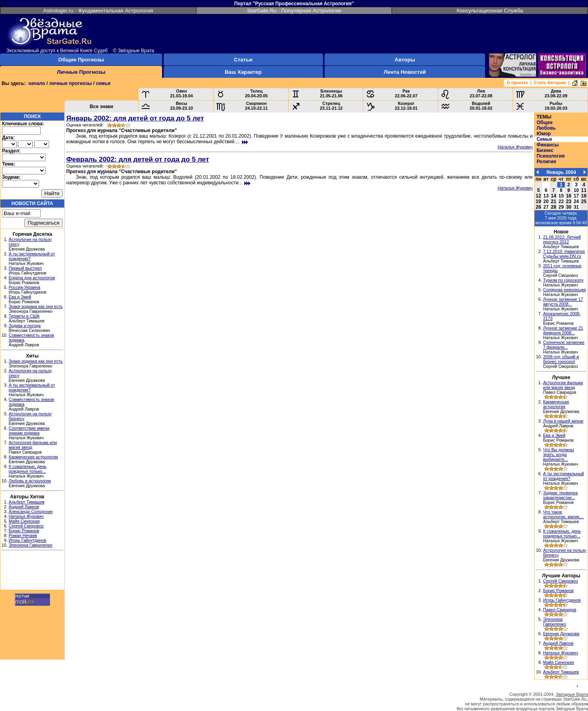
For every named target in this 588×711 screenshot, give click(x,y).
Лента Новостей (405, 72)
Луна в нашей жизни (563, 421)
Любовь (546, 128)
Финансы (548, 145)
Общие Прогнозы (81, 60)
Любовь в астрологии (30, 481)
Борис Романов (24, 531)
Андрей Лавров (24, 507)
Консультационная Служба (490, 11)
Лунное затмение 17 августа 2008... (563, 302)
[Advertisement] (32, 571)
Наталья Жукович (26, 516)
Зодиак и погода (25, 326)
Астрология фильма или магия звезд (563, 385)
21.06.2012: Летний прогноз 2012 (562, 239)
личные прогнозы (70, 83)
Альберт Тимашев (27, 502)
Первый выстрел (25, 268)
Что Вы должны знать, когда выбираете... (558, 454)
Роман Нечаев (23, 535)
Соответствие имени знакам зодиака (29, 431)
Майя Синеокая (24, 521)
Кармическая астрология (33, 457)
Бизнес (545, 150)
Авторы (405, 60)
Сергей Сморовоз (26, 526)
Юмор (544, 134)
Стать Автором (550, 83)
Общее (544, 122)
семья (103, 83)
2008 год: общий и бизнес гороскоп (561, 359)
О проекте (517, 83)
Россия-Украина (25, 287)
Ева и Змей (20, 297)
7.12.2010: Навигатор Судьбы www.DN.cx (564, 254)
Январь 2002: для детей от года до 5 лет (135, 118)
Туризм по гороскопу (563, 280)
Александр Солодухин (31, 512)
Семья (544, 139)
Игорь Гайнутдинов (28, 540)
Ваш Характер (243, 72)
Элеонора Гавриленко (31, 545)
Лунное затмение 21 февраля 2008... (563, 330)
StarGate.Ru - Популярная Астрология (294, 11)
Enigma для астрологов (32, 278)
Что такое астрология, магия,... (563, 514)
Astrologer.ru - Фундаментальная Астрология (98, 11)
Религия (546, 162)
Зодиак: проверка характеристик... (560, 495)
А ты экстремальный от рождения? (563, 476)
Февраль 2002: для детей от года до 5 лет (138, 159)
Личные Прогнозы (81, 72)
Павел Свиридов (559, 610)
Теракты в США (24, 316)
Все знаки (102, 107)
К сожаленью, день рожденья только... (28, 469)
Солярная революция (564, 290)
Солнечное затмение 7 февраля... (564, 345)
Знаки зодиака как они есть (36, 306)
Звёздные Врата (572, 694)
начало (37, 83)
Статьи (243, 60)
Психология (550, 156)
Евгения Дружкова (561, 634)
